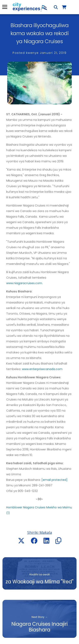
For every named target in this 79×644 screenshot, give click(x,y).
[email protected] (54, 480)
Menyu (5, 7)
